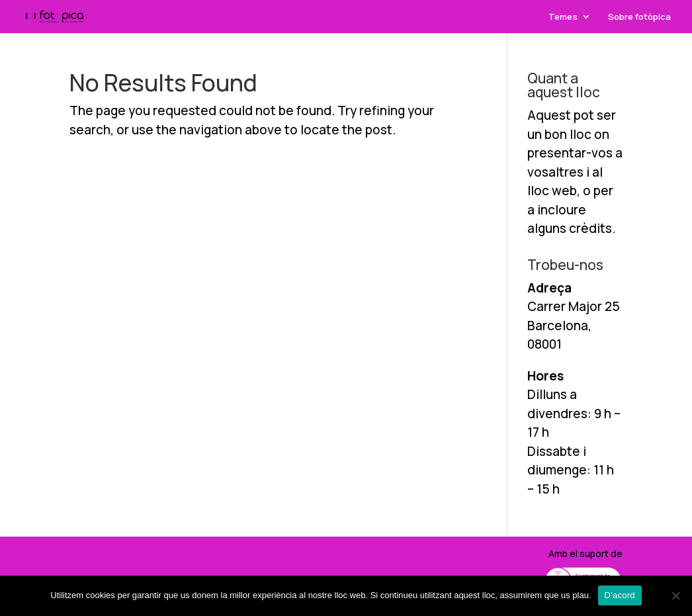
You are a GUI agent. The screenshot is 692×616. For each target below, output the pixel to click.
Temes (563, 17)
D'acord (620, 595)
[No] (675, 595)
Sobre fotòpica (639, 17)
